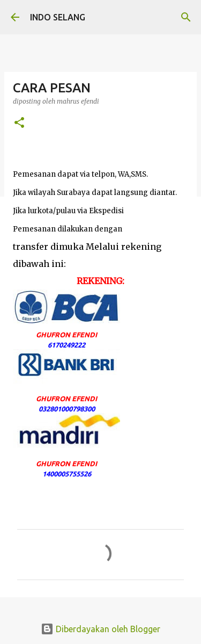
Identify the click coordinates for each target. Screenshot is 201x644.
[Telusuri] (186, 17)
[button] (19, 123)
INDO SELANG (58, 17)
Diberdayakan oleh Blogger (100, 629)
